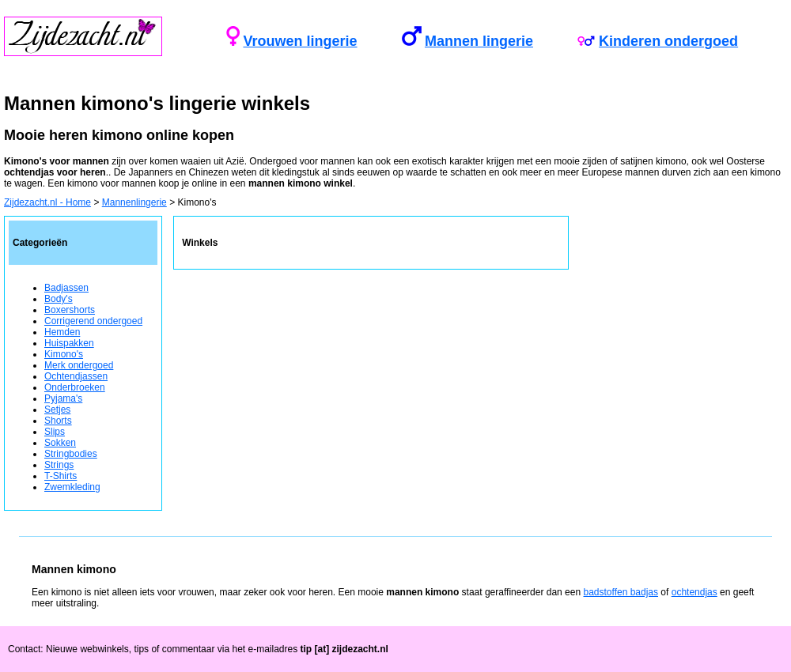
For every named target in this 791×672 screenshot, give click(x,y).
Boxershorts (70, 310)
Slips (55, 432)
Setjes (57, 410)
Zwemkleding (72, 487)
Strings (59, 465)
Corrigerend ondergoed (93, 321)
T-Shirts (61, 476)
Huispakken (69, 343)
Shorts (58, 421)
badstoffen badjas (621, 592)
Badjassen (66, 288)
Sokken (60, 443)
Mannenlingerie (134, 202)
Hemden (62, 332)
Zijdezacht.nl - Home (47, 202)
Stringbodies (71, 454)
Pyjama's (63, 398)
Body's (59, 299)
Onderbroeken (75, 387)
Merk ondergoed (79, 365)
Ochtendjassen (76, 376)
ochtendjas (694, 592)
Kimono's (64, 354)
